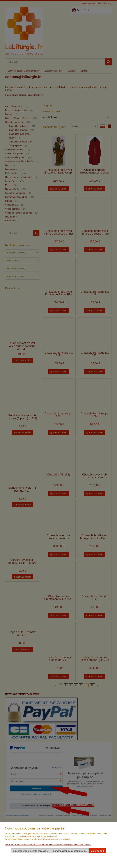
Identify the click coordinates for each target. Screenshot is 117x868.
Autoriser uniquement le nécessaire (31, 851)
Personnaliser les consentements (70, 851)
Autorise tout (97, 851)
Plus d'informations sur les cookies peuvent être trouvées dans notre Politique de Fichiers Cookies (48, 844)
